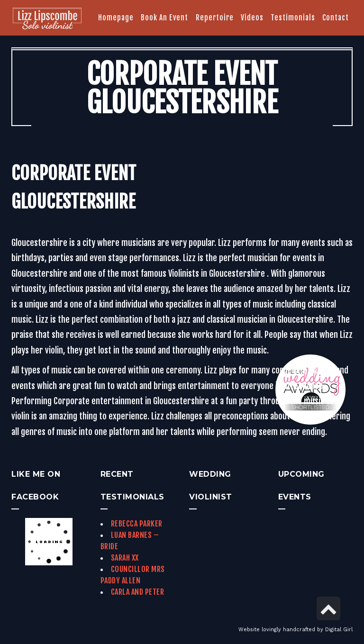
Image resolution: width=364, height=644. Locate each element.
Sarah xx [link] (125, 558)
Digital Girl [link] (339, 630)
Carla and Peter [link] (138, 592)
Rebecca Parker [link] (137, 524)
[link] (47, 19)
